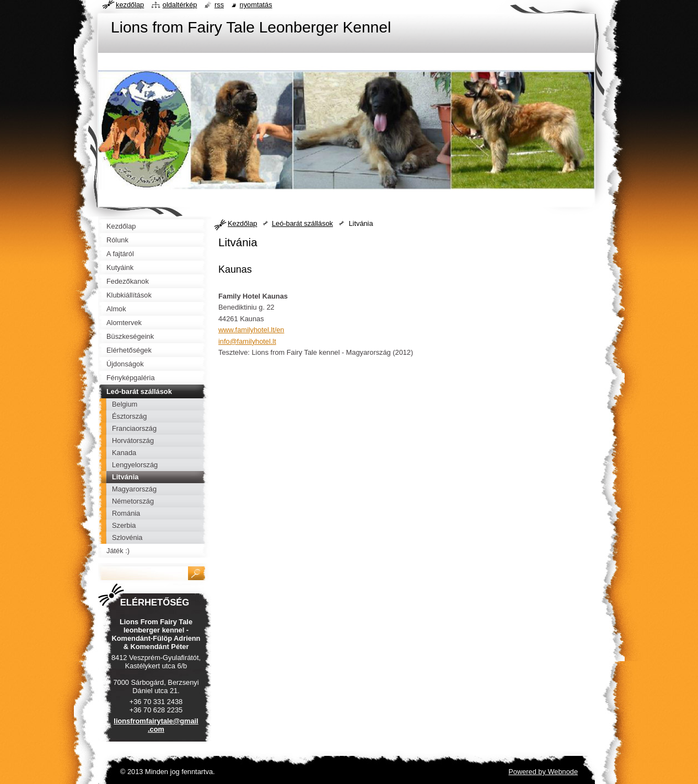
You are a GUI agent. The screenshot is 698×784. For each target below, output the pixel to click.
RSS (219, 5)
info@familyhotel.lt (247, 341)
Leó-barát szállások (302, 223)
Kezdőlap (242, 223)
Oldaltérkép (180, 5)
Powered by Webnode (543, 772)
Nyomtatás (256, 5)
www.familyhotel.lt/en (251, 330)
